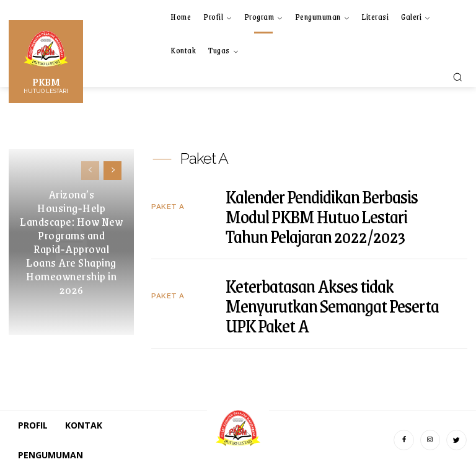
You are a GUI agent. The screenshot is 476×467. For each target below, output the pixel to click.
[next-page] (112, 171)
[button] (457, 77)
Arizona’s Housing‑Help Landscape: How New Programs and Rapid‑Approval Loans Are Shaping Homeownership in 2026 (71, 242)
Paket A (166, 205)
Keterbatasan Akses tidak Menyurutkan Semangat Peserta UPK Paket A (332, 302)
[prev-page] (90, 171)
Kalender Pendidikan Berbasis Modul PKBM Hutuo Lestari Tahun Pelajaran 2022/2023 (322, 214)
